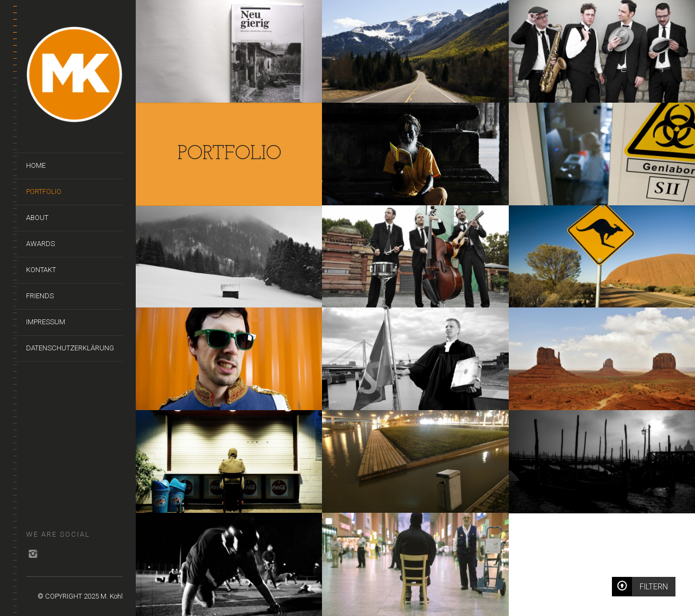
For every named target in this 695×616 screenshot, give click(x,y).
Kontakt (41, 270)
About (37, 218)
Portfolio (44, 191)
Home (36, 165)
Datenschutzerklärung (70, 348)
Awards (40, 244)
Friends (40, 296)
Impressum (46, 322)
